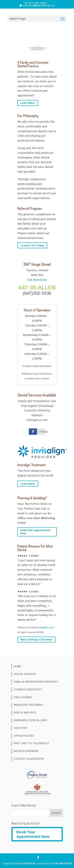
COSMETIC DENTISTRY (28, 690)
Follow (42, 432)
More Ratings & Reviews (36, 639)
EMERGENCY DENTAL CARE (30, 720)
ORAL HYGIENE (23, 697)
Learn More (28, 103)
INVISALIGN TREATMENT (29, 705)
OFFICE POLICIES (24, 736)
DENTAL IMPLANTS (25, 713)
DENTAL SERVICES (25, 674)
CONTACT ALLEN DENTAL (29, 759)
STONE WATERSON (61, 864)
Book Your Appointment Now (36, 532)
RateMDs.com (46, 627)
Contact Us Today (32, 245)
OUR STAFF (21, 728)
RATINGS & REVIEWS (26, 751)
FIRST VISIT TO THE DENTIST (31, 743)
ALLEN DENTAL (28, 864)
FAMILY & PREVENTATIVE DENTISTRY (36, 682)
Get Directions (37, 280)
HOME (17, 666)
